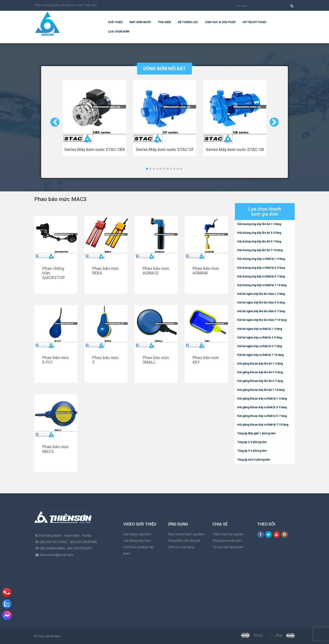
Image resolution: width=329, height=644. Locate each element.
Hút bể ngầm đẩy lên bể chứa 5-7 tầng (261, 311)
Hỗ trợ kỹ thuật (255, 22)
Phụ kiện (164, 22)
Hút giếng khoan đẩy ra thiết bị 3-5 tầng (262, 407)
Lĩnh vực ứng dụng (181, 547)
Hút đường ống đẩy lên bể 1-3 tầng (259, 224)
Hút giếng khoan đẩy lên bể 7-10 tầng (261, 390)
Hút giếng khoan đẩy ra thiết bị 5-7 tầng (262, 416)
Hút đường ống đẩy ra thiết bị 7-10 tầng (262, 285)
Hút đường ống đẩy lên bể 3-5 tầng (259, 233)
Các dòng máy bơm (137, 541)
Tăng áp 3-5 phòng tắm (252, 451)
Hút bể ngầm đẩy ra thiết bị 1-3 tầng (260, 329)
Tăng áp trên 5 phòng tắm (254, 460)
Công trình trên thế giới (184, 541)
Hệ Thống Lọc (188, 22)
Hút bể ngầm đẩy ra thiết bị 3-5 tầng (260, 338)
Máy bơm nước (140, 22)
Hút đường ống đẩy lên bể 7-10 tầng (260, 250)
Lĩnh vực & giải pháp (220, 22)
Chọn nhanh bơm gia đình (186, 534)
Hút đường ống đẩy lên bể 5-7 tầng (259, 241)
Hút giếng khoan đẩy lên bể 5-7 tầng (260, 381)
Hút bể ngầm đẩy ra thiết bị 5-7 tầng (260, 346)
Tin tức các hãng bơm (228, 547)
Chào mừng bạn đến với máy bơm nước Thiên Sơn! (66, 5)
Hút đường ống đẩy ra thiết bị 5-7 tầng (261, 276)
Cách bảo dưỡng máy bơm (139, 550)
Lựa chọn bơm (119, 32)
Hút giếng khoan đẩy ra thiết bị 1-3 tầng (262, 399)
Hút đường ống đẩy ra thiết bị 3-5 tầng (261, 268)
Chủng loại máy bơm (227, 541)
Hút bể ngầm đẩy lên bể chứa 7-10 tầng (262, 320)
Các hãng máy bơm (137, 534)
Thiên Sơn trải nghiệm (228, 534)
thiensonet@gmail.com (57, 555)
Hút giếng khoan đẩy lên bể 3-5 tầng (260, 372)
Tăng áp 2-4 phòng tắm (252, 442)
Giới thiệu (115, 22)
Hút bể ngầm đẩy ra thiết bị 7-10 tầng (260, 355)
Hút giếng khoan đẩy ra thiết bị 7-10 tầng (263, 425)
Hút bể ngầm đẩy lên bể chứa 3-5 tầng (261, 303)
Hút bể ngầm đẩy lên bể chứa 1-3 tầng (261, 294)
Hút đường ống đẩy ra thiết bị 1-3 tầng (261, 259)
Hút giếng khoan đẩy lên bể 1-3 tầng (260, 364)
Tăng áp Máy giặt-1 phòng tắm (256, 433)
